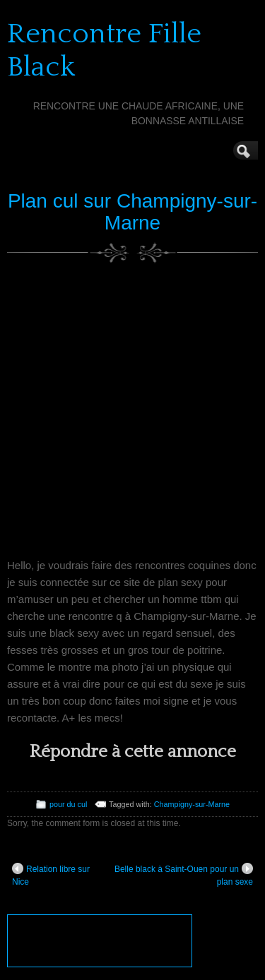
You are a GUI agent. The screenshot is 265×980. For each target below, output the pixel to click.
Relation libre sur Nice (51, 875)
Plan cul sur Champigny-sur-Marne (132, 212)
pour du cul (68, 804)
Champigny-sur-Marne (192, 804)
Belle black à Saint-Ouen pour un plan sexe (184, 875)
